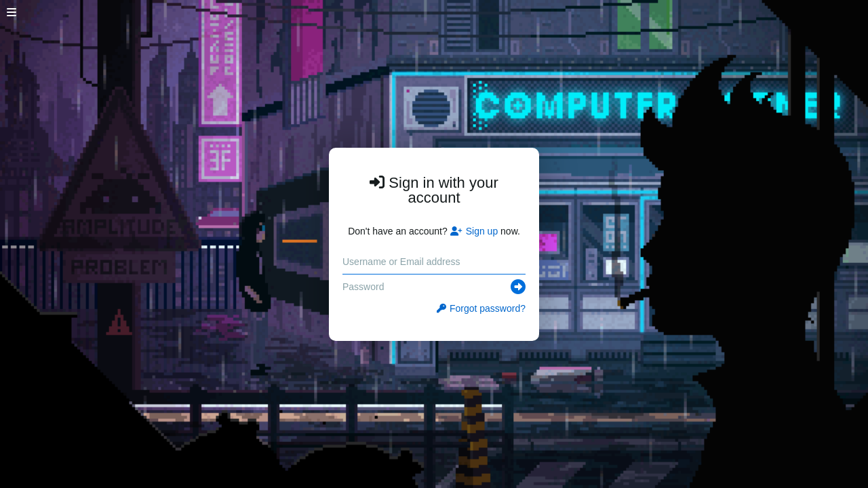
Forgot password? (481, 308)
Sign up (474, 231)
